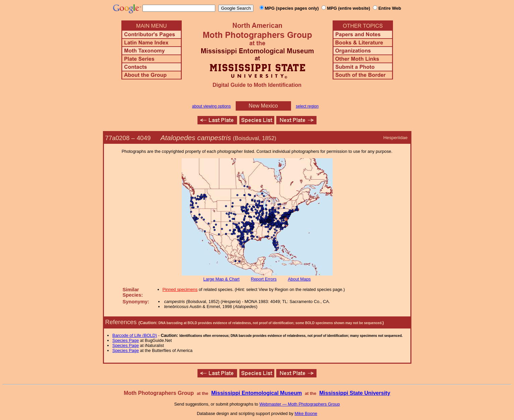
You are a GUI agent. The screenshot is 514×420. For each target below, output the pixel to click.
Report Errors (264, 279)
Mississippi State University (355, 393)
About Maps (299, 279)
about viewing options (211, 106)
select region (307, 106)
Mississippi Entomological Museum (256, 393)
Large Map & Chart (221, 279)
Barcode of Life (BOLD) (135, 335)
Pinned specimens (180, 289)
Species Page (126, 340)
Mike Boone (306, 413)
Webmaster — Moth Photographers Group (299, 404)
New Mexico (263, 106)
